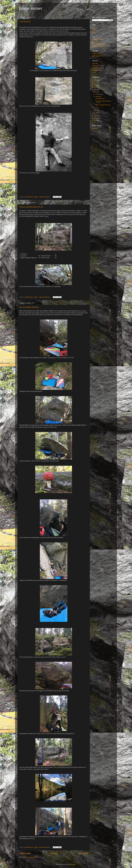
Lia (93, 72)
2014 (96, 121)
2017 (96, 92)
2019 (96, 87)
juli (96, 108)
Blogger (73, 864)
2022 (96, 80)
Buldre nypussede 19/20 (99, 44)
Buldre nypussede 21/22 (99, 46)
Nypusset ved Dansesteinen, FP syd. (31, 207)
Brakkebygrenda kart (98, 56)
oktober (98, 96)
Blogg (94, 32)
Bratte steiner (31, 8)
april (97, 113)
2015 (96, 118)
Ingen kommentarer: (45, 197)
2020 (96, 85)
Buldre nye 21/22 (97, 42)
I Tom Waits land (25, 22)
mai (97, 110)
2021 (96, 82)
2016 (96, 116)
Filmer (94, 30)
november (98, 94)
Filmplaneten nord (97, 66)
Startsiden (54, 853)
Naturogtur (95, 128)
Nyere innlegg (25, 853)
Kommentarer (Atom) (32, 857)
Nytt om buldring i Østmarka (29, 307)
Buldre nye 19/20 (97, 40)
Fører (94, 28)
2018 (96, 90)
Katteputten (95, 70)
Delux (94, 64)
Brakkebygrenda (97, 54)
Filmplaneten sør (97, 68)
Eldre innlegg (83, 853)
